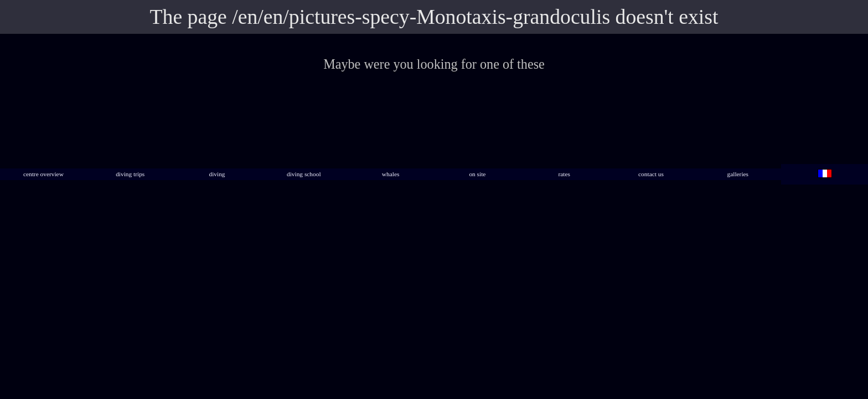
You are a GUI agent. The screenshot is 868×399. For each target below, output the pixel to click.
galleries (738, 174)
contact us (651, 174)
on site (477, 174)
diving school (304, 174)
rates (564, 174)
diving (217, 174)
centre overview (43, 174)
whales (391, 174)
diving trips (130, 174)
